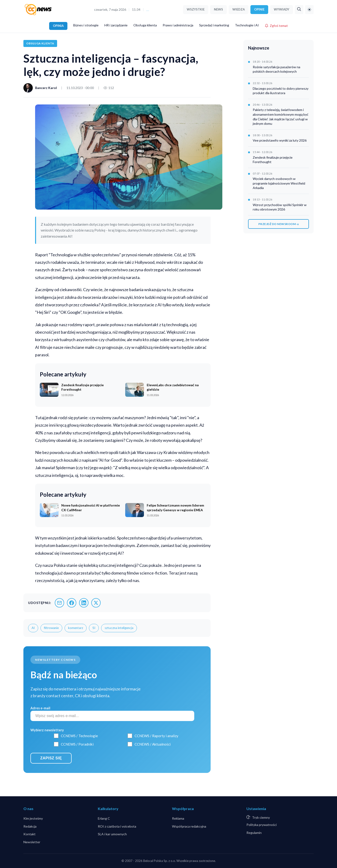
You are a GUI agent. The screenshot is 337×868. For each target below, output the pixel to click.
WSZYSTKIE (196, 9)
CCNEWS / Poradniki (77, 744)
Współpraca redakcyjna (189, 826)
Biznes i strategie (86, 25)
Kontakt (29, 834)
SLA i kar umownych (112, 834)
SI (94, 628)
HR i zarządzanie (116, 25)
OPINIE (259, 9)
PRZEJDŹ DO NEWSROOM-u (279, 224)
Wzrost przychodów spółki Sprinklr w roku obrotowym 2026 (280, 207)
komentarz (76, 628)
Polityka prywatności (262, 825)
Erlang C (104, 818)
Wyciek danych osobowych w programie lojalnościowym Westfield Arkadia (279, 183)
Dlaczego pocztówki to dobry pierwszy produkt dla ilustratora (281, 91)
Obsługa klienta (145, 25)
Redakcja (30, 826)
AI (33, 628)
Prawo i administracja (178, 25)
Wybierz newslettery (47, 730)
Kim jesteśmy (33, 818)
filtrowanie (51, 628)
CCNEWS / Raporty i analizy (156, 736)
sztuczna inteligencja (119, 628)
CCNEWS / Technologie (79, 736)
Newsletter (32, 842)
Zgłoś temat (276, 26)
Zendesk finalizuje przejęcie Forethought (273, 160)
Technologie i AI (247, 25)
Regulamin (254, 833)
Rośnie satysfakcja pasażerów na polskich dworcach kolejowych (277, 69)
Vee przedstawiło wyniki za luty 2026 (280, 140)
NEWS (218, 9)
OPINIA (58, 26)
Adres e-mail (40, 708)
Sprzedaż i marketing (214, 25)
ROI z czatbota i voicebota (117, 826)
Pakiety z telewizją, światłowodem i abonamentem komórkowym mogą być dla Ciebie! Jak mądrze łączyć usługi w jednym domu (281, 117)
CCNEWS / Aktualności (153, 744)
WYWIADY (282, 9)
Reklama (178, 818)
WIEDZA (239, 9)
